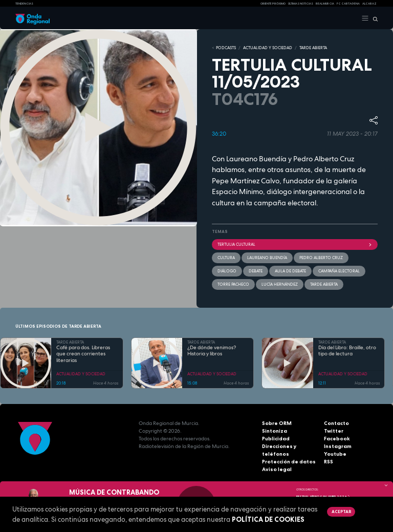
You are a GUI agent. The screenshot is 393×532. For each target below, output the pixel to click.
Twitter (334, 431)
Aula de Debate (290, 271)
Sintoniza (275, 431)
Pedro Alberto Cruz (321, 258)
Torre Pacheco (233, 284)
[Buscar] (373, 18)
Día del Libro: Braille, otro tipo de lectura (347, 351)
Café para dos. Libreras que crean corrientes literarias (83, 354)
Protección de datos (289, 462)
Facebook (337, 439)
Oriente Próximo (273, 4)
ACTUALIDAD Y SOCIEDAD (268, 48)
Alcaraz (369, 4)
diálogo (227, 271)
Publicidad (276, 439)
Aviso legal (277, 469)
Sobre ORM (277, 423)
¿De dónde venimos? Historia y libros (212, 351)
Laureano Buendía (267, 258)
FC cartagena (348, 4)
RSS (329, 462)
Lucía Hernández (280, 284)
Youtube (335, 454)
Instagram (338, 446)
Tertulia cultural (295, 244)
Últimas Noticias (301, 4)
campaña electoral (339, 271)
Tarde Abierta (324, 284)
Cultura (226, 258)
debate (256, 271)
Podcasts (226, 48)
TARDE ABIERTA (313, 48)
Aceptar (341, 512)
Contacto (336, 423)
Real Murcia (325, 4)
